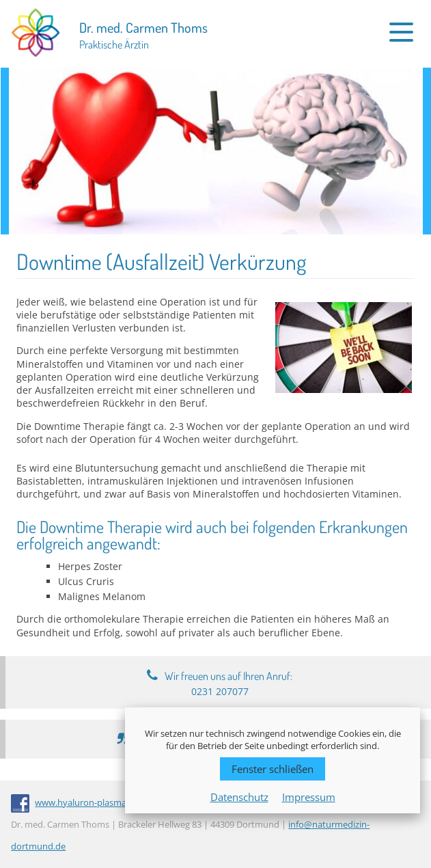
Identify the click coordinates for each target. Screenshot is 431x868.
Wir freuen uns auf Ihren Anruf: (228, 683)
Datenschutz (239, 797)
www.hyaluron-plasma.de (87, 802)
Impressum (309, 797)
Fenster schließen (273, 769)
